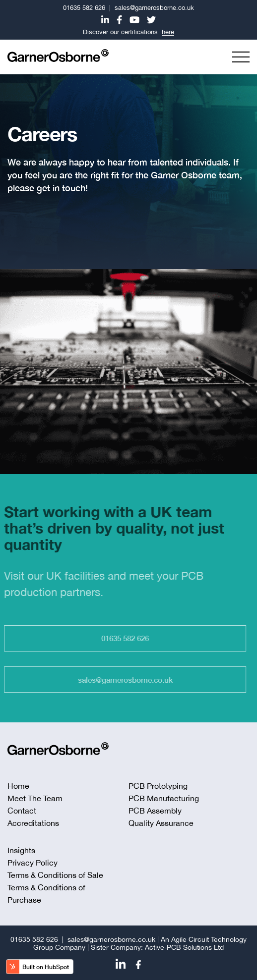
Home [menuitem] (18, 786)
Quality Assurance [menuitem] (161, 823)
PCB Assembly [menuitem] (155, 811)
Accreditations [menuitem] (33, 823)
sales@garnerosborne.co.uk (154, 8)
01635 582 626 (84, 8)
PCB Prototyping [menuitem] (158, 786)
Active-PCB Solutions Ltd (184, 947)
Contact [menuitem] (22, 811)
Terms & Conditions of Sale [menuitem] (55, 875)
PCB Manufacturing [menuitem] (164, 798)
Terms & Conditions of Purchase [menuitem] (46, 894)
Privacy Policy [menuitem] (32, 863)
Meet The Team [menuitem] (35, 798)
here (168, 32)
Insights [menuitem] (21, 850)
